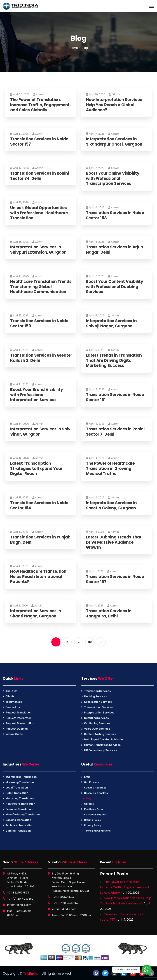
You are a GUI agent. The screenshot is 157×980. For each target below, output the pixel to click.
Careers (89, 804)
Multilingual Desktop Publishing (104, 739)
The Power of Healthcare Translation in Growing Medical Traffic (111, 469)
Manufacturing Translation (23, 815)
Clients (10, 696)
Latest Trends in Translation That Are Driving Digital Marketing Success (114, 361)
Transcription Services (99, 707)
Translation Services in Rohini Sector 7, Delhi (116, 432)
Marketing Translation (20, 798)
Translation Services (97, 691)
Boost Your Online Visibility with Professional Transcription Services (113, 179)
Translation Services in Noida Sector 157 (40, 142)
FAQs (87, 777)
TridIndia (31, 973)
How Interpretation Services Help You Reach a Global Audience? (114, 105)
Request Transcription (20, 723)
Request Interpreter (18, 718)
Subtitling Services (96, 718)
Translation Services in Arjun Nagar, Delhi (115, 250)
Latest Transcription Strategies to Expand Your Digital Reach (37, 469)
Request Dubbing (17, 729)
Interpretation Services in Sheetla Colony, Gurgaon (112, 506)
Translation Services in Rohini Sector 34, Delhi (40, 176)
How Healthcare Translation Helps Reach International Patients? (39, 577)
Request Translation (18, 713)
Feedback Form (93, 809)
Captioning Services (97, 723)
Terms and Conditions (97, 831)
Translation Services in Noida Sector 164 (40, 506)
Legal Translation (17, 788)
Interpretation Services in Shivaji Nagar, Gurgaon (112, 324)
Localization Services (98, 702)
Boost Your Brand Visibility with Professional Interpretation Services (37, 395)
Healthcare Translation (20, 804)
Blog (88, 798)
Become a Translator (97, 793)
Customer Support (95, 815)
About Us (11, 691)
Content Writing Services (100, 734)
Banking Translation (18, 820)
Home (74, 48)
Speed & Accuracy (95, 788)
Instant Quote (14, 734)
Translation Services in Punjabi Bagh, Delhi (41, 540)
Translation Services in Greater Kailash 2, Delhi (34, 358)
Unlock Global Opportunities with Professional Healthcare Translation (40, 213)
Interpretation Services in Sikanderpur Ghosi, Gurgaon (115, 142)
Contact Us (13, 707)
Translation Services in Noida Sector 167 (116, 579)
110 (90, 642)
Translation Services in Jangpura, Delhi (109, 614)
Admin (39, 94)
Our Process (91, 782)
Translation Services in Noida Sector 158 (116, 215)
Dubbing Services (96, 696)
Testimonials (14, 702)
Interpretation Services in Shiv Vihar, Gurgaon (41, 432)
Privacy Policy (93, 825)
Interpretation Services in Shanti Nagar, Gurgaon (36, 614)
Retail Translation (17, 793)
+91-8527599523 (18, 893)
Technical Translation (19, 825)
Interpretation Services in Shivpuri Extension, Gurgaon (39, 250)
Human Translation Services (102, 745)
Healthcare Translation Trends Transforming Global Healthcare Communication (41, 287)
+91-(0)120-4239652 (20, 899)
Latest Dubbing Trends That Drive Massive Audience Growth (114, 542)
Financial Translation (19, 809)
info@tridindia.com (19, 905)
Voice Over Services (97, 729)
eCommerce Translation (21, 777)
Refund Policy (93, 820)
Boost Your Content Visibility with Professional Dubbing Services (115, 287)
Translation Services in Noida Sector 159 (40, 324)
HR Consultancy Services (100, 750)
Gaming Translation (18, 831)
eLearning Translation (20, 782)
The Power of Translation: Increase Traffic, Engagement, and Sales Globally (41, 105)
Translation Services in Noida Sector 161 (116, 397)
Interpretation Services (99, 713)
